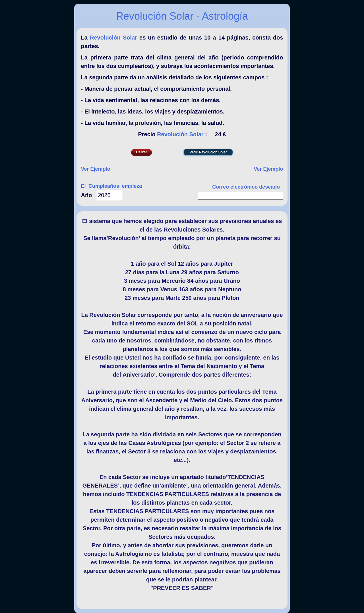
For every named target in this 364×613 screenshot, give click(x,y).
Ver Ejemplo (96, 169)
